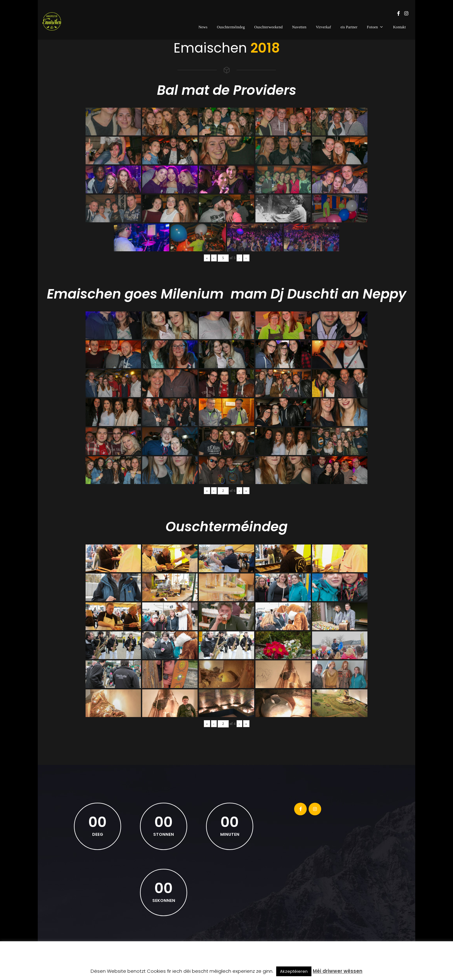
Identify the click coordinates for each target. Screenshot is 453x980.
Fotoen (375, 27)
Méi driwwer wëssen (338, 971)
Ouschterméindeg (231, 27)
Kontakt (399, 27)
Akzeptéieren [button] (294, 971)
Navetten (299, 27)
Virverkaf (323, 27)
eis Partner (349, 27)
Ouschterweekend (268, 27)
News (203, 27)
